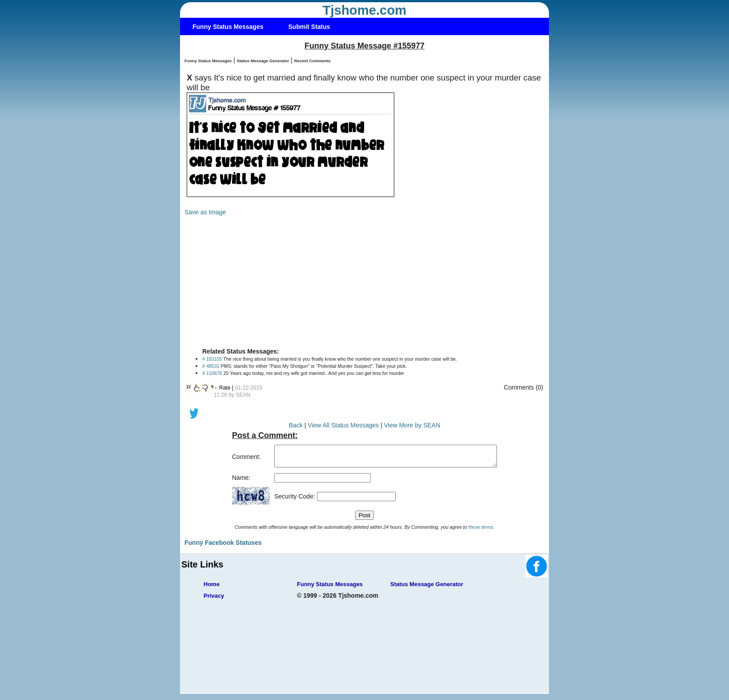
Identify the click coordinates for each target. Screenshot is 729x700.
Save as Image (205, 212)
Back (296, 425)
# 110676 (212, 373)
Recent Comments (312, 61)
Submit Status (309, 27)
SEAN (243, 395)
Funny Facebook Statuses (223, 547)
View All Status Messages (343, 425)
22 (188, 387)
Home (212, 588)
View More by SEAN (412, 425)
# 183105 (212, 359)
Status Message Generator (263, 61)
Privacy (214, 600)
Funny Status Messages (228, 27)
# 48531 (211, 366)
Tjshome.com (365, 10)
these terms (481, 531)
